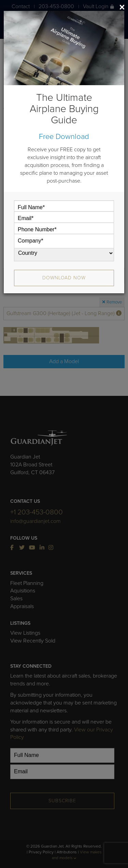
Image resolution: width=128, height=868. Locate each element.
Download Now (64, 278)
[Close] (122, 7)
